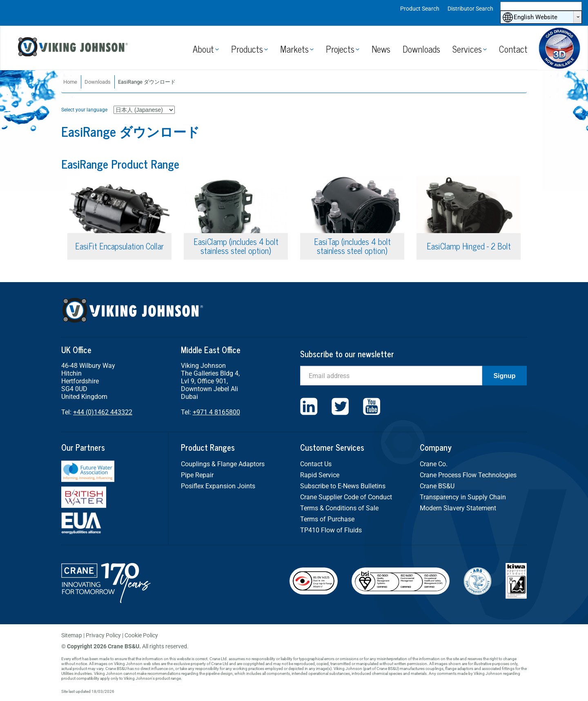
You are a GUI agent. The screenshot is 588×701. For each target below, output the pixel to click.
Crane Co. (434, 464)
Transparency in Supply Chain (463, 497)
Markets (294, 49)
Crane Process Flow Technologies (468, 475)
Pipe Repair (197, 475)
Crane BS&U (437, 486)
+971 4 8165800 (216, 412)
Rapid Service (320, 475)
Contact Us (316, 464)
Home (70, 82)
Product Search (420, 9)
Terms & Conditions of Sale (339, 508)
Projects (340, 49)
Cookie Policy (141, 635)
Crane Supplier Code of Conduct (346, 497)
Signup (504, 376)
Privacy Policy (103, 635)
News (381, 49)
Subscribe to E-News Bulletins (343, 486)
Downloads (421, 49)
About (203, 49)
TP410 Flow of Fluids (331, 530)
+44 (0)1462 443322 (103, 412)
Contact (513, 49)
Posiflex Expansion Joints (218, 486)
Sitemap (72, 635)
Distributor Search (470, 9)
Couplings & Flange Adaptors (223, 464)
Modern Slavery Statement (458, 508)
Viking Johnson (74, 48)
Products (247, 49)
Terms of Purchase (327, 519)
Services (467, 49)
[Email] (391, 376)
